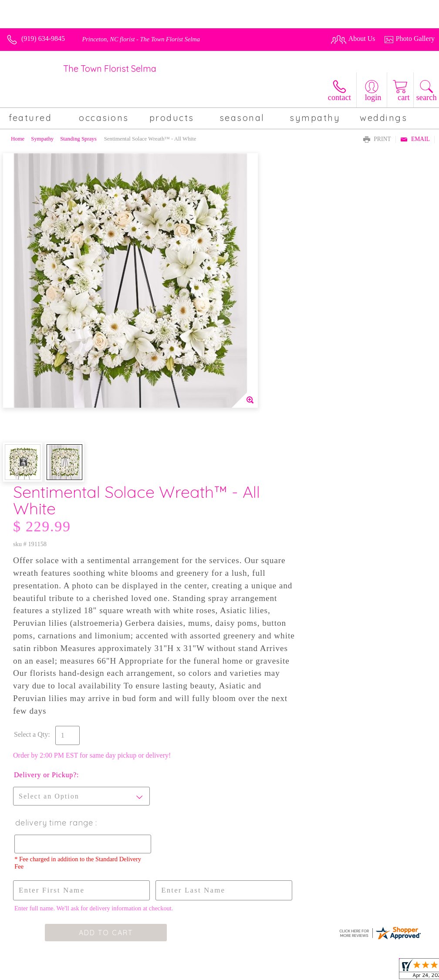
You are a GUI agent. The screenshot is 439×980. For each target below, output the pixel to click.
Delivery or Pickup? (254, 495)
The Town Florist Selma (110, 69)
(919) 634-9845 (43, 39)
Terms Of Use (253, 971)
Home (18, 139)
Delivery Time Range (263, 542)
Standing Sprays (78, 139)
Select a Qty (240, 454)
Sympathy (42, 139)
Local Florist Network (355, 971)
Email (415, 139)
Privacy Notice (299, 971)
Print (377, 139)
